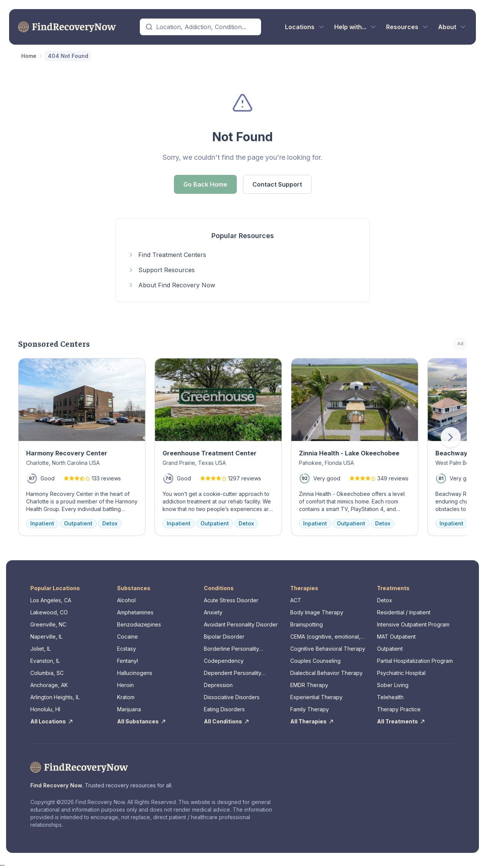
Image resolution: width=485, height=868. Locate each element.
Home (29, 56)
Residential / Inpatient (404, 612)
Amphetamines (135, 612)
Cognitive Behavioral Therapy (328, 649)
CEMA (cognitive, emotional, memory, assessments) (325, 637)
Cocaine (128, 637)
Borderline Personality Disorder (232, 649)
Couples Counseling (315, 661)
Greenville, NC (48, 624)
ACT (296, 600)
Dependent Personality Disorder (233, 673)
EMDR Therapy (309, 685)
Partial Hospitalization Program (415, 661)
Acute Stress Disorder (231, 600)
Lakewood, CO (49, 612)
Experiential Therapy (316, 697)
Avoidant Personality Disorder (241, 624)
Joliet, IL (41, 649)
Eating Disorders (224, 709)
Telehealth (390, 697)
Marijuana (129, 709)
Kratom (126, 697)
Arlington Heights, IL (55, 697)
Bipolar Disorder (224, 637)
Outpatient (390, 649)
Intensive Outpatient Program (413, 624)
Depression (218, 685)
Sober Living (393, 685)
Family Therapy (310, 709)
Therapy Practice (399, 709)
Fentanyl (128, 661)
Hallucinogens (135, 673)
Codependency (224, 661)
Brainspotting (307, 624)
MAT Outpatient (396, 637)
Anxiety (213, 612)
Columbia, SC (47, 673)
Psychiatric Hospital (401, 673)
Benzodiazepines (139, 624)
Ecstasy (127, 649)
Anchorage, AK (49, 685)
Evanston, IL (45, 661)
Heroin (125, 685)
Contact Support (277, 184)
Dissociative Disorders (232, 697)
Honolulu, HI (45, 709)
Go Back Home (205, 184)
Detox (385, 600)
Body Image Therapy (317, 612)
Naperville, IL (46, 637)
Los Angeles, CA (51, 600)
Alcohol (126, 600)
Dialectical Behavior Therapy (326, 673)
